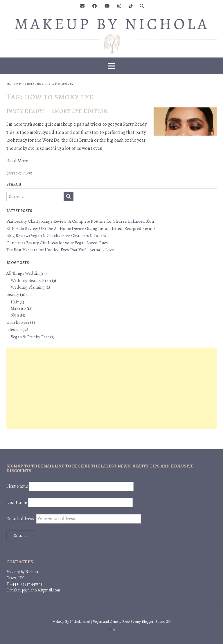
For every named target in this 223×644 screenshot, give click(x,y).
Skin (15, 315)
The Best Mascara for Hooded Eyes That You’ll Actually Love (60, 250)
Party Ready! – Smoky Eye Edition (57, 111)
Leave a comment (19, 173)
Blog (112, 629)
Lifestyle (14, 330)
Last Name (17, 503)
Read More (17, 161)
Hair (15, 302)
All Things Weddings (25, 273)
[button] (111, 66)
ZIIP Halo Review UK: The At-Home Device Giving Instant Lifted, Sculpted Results (81, 229)
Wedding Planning (28, 287)
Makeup (18, 308)
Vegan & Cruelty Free (30, 337)
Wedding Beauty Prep (31, 280)
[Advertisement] (111, 388)
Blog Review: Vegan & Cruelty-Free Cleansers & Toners (56, 235)
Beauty (13, 294)
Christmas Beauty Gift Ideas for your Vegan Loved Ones (57, 243)
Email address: (74, 519)
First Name (17, 486)
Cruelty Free (18, 322)
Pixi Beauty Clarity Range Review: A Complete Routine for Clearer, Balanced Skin (80, 221)
